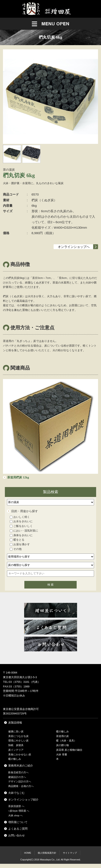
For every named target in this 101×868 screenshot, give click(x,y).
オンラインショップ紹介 (23, 800)
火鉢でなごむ (17, 793)
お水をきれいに (21, 521)
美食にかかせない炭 (20, 755)
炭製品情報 (15, 723)
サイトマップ (70, 853)
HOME (28, 853)
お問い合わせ (17, 835)
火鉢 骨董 (62, 755)
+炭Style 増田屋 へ (19, 811)
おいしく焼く (20, 517)
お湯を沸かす (20, 544)
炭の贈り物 (62, 745)
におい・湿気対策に (24, 531)
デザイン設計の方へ (20, 782)
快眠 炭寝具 (16, 745)
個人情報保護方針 (47, 853)
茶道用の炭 (62, 736)
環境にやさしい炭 (18, 741)
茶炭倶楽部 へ (16, 806)
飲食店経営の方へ (18, 772)
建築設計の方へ (17, 777)
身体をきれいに (21, 535)
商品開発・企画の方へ (21, 786)
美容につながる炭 (18, 736)
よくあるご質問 (18, 829)
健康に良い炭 (16, 732)
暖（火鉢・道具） (66, 741)
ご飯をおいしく (21, 526)
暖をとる (17, 540)
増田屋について (18, 822)
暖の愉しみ (15, 759)
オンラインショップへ (74, 247)
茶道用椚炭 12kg (18, 477)
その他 (16, 549)
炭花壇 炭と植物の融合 (69, 750)
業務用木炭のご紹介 (21, 766)
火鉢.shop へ (15, 815)
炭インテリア (16, 750)
